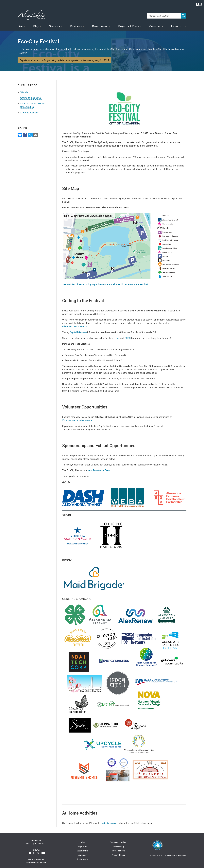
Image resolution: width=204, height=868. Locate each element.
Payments (82, 844)
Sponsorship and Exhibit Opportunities (32, 103)
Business (76, 24)
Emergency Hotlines (119, 840)
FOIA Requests (119, 849)
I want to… (178, 24)
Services (54, 24)
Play (36, 24)
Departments (82, 849)
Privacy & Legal (119, 853)
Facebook (34, 851)
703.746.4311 (40, 841)
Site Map (25, 90)
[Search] (184, 15)
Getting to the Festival (31, 96)
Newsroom (82, 853)
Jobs (82, 840)
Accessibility (119, 844)
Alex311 (29, 841)
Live (20, 24)
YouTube (43, 851)
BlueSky (30, 851)
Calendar (155, 24)
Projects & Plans (129, 24)
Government (100, 24)
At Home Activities (29, 110)
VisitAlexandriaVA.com (36, 860)
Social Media (82, 857)
